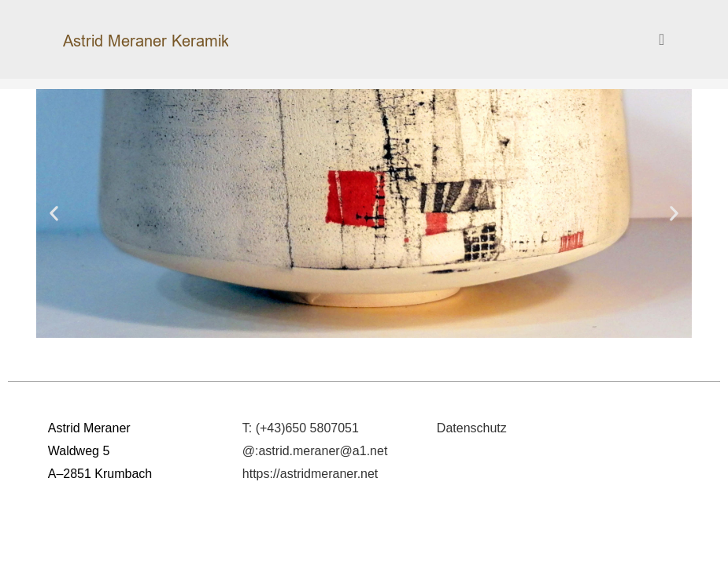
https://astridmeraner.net (310, 474)
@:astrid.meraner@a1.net (315, 451)
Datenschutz (472, 428)
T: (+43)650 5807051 (301, 428)
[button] (54, 213)
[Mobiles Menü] (662, 39)
